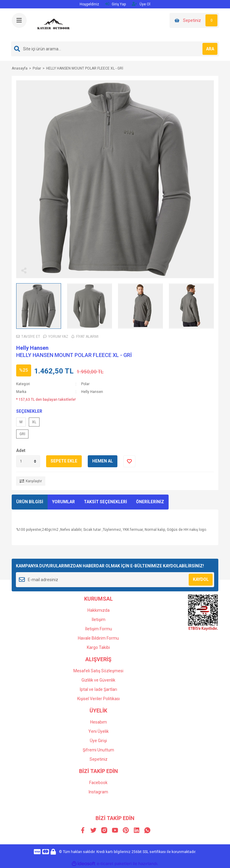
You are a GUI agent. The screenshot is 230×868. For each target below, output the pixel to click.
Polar (85, 384)
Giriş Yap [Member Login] (115, 4)
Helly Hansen (32, 348)
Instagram (98, 792)
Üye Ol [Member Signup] (141, 4)
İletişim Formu (99, 629)
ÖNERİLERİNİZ (150, 502)
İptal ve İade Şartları (98, 689)
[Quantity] (28, 461)
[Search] (115, 49)
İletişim (99, 620)
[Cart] (194, 20)
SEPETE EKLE (64, 461)
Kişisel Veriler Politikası (99, 699)
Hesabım (99, 722)
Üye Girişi (98, 741)
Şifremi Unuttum (98, 750)
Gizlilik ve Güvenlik (98, 680)
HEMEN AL (103, 461)
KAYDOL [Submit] (201, 579)
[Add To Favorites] (129, 461)
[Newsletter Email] (115, 580)
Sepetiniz (99, 759)
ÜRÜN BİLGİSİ (30, 502)
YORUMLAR (63, 502)
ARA (210, 49)
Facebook (98, 783)
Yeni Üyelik (99, 731)
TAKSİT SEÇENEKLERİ (105, 502)
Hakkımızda (99, 610)
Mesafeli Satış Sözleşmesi (98, 671)
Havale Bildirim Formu (98, 638)
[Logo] (54, 25)
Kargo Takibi (98, 647)
